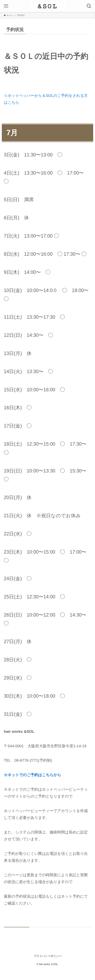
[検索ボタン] (89, 6)
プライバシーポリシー (48, 956)
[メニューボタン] (6, 6)
